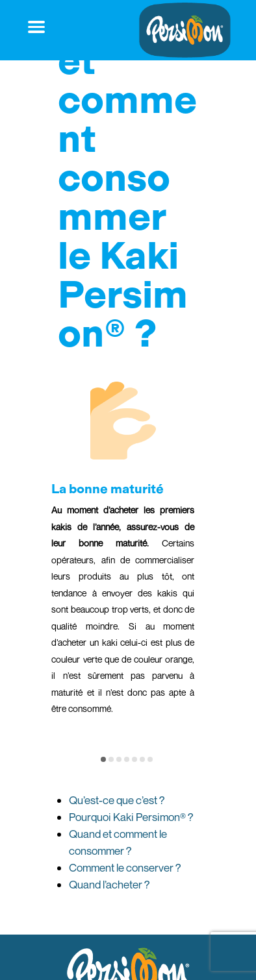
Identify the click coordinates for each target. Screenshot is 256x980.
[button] (103, 759)
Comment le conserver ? (125, 867)
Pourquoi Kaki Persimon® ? (131, 817)
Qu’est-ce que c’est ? (117, 800)
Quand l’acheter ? (109, 884)
